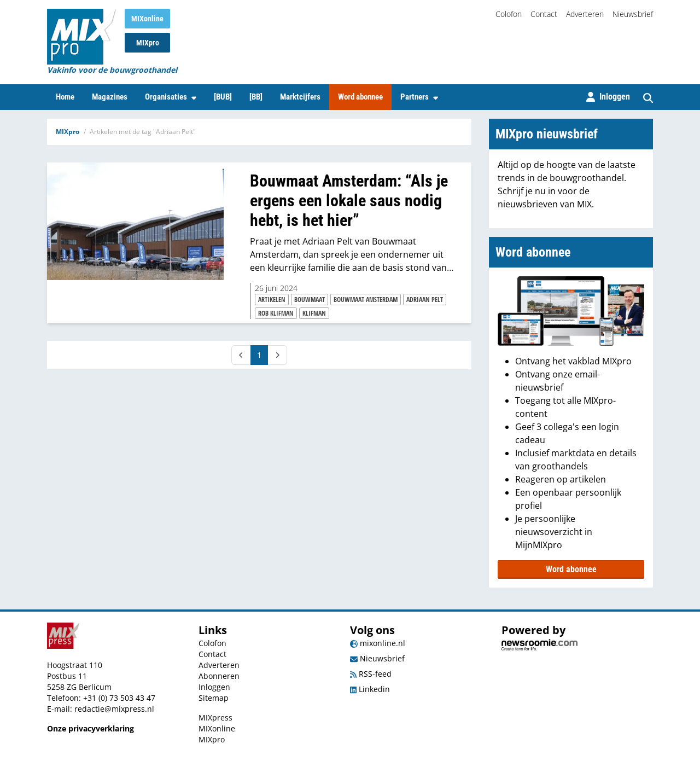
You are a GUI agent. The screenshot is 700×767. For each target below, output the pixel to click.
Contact (544, 14)
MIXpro (148, 43)
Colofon (509, 14)
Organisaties (171, 97)
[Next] (277, 355)
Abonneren (219, 676)
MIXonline (147, 19)
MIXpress (215, 717)
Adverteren (585, 14)
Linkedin (370, 689)
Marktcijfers (300, 97)
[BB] (256, 97)
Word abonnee (360, 97)
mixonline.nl (378, 643)
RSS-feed (371, 674)
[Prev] (241, 355)
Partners (419, 97)
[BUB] (223, 97)
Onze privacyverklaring (91, 728)
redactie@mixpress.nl (114, 709)
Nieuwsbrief (633, 14)
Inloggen (214, 687)
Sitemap (214, 698)
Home (65, 97)
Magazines (110, 97)
